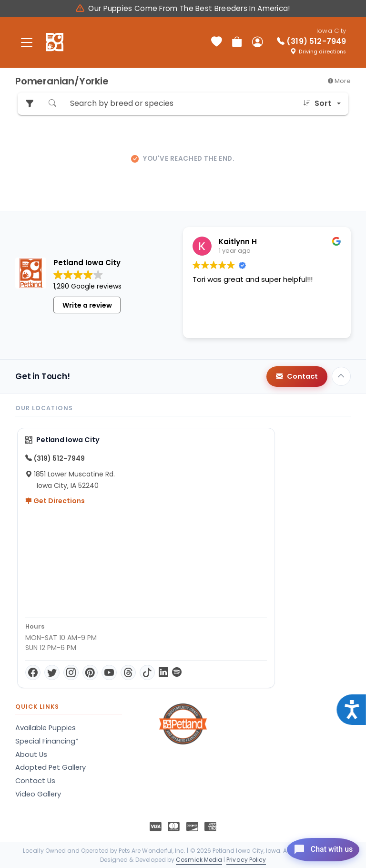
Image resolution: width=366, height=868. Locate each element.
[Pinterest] (90, 672)
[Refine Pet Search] (30, 104)
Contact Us (35, 781)
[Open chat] (315, 846)
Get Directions (55, 501)
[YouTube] (109, 672)
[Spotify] (177, 672)
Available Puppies (46, 728)
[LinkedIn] (163, 672)
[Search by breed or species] (180, 104)
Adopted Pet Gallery (51, 767)
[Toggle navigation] (27, 42)
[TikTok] (147, 672)
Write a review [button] (87, 305)
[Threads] (128, 672)
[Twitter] (52, 672)
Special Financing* (47, 741)
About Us (31, 754)
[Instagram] (71, 672)
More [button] (339, 81)
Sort (317, 103)
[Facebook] (33, 672)
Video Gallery (38, 794)
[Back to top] (341, 376)
